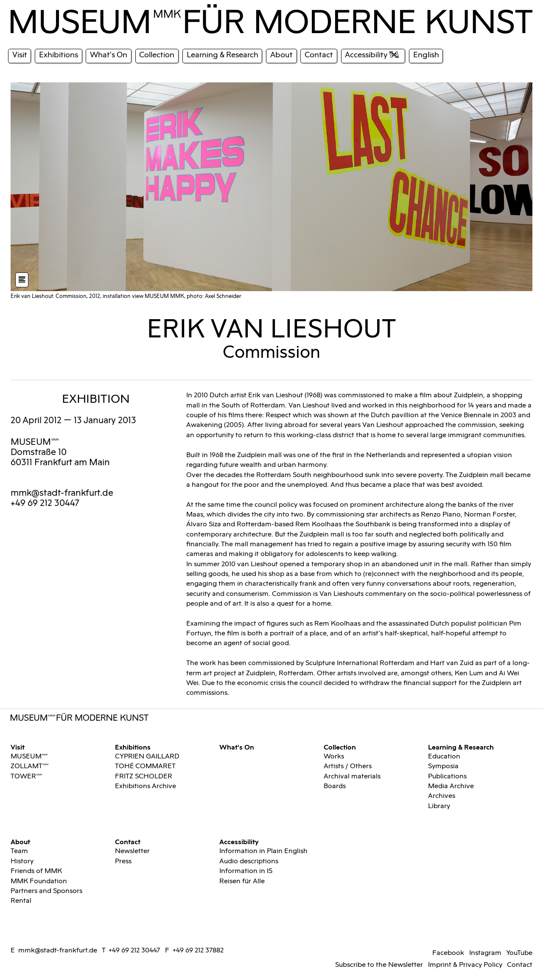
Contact (128, 841)
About (20, 841)
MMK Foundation (39, 881)
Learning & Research (461, 747)
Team (19, 851)
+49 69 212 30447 (134, 951)
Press (123, 861)
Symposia (443, 766)
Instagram (485, 953)
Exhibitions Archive (146, 786)
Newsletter (132, 851)
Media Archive (451, 786)
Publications (447, 776)
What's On (237, 747)
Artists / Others (348, 766)
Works (334, 757)
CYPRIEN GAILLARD (147, 757)
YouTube (519, 953)
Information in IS (246, 871)
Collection (340, 747)
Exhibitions (133, 747)
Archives (442, 796)
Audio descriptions (249, 861)
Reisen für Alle (242, 881)
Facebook (448, 953)
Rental (21, 901)
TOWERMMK (27, 776)
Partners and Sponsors (46, 891)
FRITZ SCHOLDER (144, 776)
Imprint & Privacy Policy (465, 965)
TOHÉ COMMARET (145, 766)
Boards (335, 786)
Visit (18, 747)
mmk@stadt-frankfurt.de (62, 493)
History (22, 861)
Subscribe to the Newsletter (379, 965)
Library (439, 806)
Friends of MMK (36, 871)
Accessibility (239, 841)
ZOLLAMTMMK (30, 766)
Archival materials (352, 776)
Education (444, 757)
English (426, 55)
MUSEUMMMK (35, 442)
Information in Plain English (263, 851)
